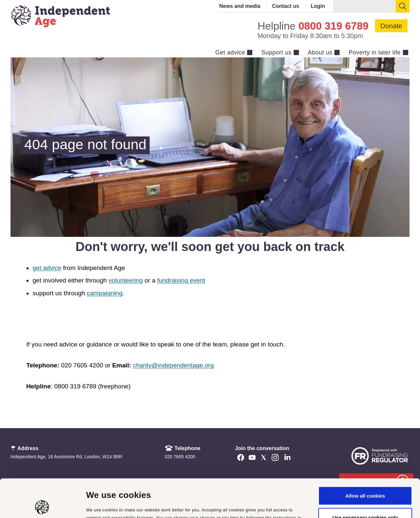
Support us (276, 52)
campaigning (105, 293)
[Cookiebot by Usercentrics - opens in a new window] (42, 505)
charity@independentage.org (173, 365)
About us (320, 52)
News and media (240, 6)
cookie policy (108, 487)
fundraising (173, 280)
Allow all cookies (365, 457)
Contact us (286, 6)
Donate (391, 26)
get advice (47, 268)
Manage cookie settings (114, 505)
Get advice (230, 52)
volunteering (126, 280)
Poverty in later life (375, 52)
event (197, 280)
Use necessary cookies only (365, 479)
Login (318, 6)
